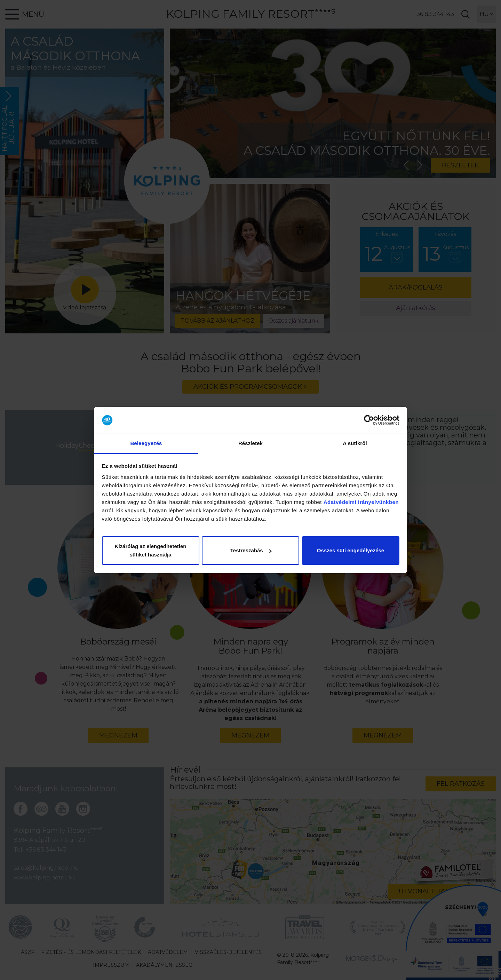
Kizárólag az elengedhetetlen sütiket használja (151, 550)
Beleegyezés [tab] (146, 443)
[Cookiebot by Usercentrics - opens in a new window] (369, 420)
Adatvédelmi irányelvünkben (361, 502)
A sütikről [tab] (355, 443)
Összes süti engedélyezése (351, 550)
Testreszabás (251, 550)
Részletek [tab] (250, 443)
